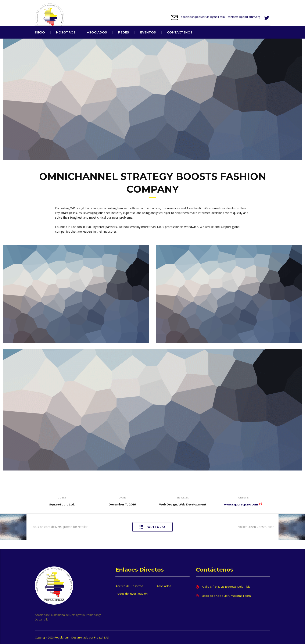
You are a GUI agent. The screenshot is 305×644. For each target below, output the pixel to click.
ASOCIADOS (97, 41)
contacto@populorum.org (244, 17)
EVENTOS (148, 41)
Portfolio (152, 535)
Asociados (164, 586)
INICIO (40, 41)
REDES (124, 41)
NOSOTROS (66, 41)
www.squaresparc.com (241, 513)
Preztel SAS (101, 637)
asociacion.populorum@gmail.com (203, 17)
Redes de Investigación (132, 594)
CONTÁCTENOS (180, 41)
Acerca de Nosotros (129, 586)
